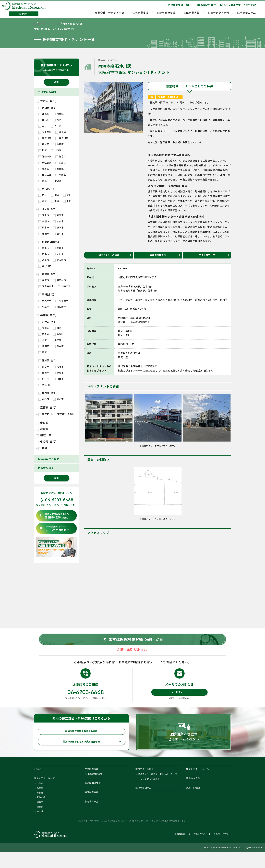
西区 (57, 120)
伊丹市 (58, 373)
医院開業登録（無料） (179, 7)
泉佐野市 (60, 307)
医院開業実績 (192, 14)
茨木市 (44, 215)
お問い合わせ (207, 7)
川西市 (58, 379)
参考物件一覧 (93, 816)
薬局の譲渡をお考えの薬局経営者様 (90, 751)
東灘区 (44, 328)
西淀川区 (45, 138)
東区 (67, 195)
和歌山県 (44, 435)
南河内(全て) (47, 274)
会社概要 (171, 849)
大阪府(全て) (46, 101)
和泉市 (44, 307)
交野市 (58, 248)
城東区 (56, 150)
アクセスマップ (214, 256)
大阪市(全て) (47, 108)
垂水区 (58, 346)
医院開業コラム (247, 14)
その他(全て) (46, 441)
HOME (38, 780)
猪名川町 (45, 385)
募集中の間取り (165, 256)
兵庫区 (58, 334)
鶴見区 (58, 169)
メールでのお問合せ (54, 528)
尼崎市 (58, 367)
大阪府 (40, 796)
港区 (43, 126)
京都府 (40, 806)
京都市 (44, 414)
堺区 (43, 195)
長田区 (56, 340)
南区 (55, 201)
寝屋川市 (45, 266)
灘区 (57, 328)
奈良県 (42, 423)
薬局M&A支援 (195, 800)
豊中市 (58, 234)
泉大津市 (45, 301)
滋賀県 (42, 429)
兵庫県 (40, 801)
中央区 (56, 181)
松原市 (44, 280)
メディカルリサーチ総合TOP (238, 7)
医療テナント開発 (218, 14)
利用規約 (167, 836)
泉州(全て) (46, 294)
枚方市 (44, 227)
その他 (40, 826)
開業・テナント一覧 (46, 790)
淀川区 (44, 169)
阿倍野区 (45, 156)
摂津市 (58, 227)
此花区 (44, 120)
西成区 (61, 162)
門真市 (44, 254)
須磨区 (44, 346)
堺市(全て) (46, 189)
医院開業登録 (55, 516)
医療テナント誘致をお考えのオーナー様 (158, 785)
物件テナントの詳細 (114, 256)
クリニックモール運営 (149, 790)
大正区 (56, 126)
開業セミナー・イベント (201, 780)
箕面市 (58, 215)
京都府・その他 (64, 414)
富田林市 (60, 280)
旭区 (43, 150)
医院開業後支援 (166, 14)
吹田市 (58, 221)
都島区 (44, 114)
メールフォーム (187, 700)
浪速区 (61, 132)
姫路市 (58, 399)
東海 (43, 448)
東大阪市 (60, 260)
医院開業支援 (141, 14)
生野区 (58, 144)
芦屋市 (44, 379)
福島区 (58, 114)
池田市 (44, 234)
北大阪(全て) (47, 209)
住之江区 (45, 175)
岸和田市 (62, 301)
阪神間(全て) (47, 360)
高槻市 (44, 221)
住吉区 (61, 156)
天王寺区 (45, 132)
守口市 (58, 254)
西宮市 (44, 367)
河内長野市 (46, 286)
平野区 (61, 175)
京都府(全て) (46, 407)
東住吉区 (45, 162)
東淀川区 (62, 138)
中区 (55, 195)
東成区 (44, 144)
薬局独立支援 (194, 790)
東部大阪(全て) (49, 242)
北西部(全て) (47, 393)
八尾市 (44, 260)
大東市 (44, 248)
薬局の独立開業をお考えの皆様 (91, 740)
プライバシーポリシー (149, 836)
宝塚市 (44, 373)
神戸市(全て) (47, 322)
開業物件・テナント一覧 (110, 14)
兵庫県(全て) (46, 315)
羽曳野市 (64, 286)
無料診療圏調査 (95, 785)
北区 (43, 181)
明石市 (44, 399)
